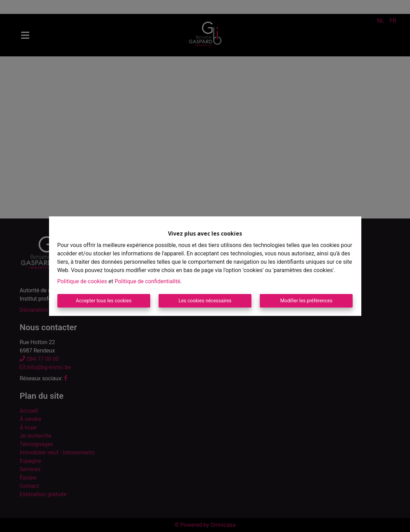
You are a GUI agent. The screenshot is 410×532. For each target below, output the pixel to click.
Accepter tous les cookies (104, 301)
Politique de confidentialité (147, 281)
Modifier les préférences (306, 301)
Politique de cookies (82, 281)
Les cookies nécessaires (205, 301)
